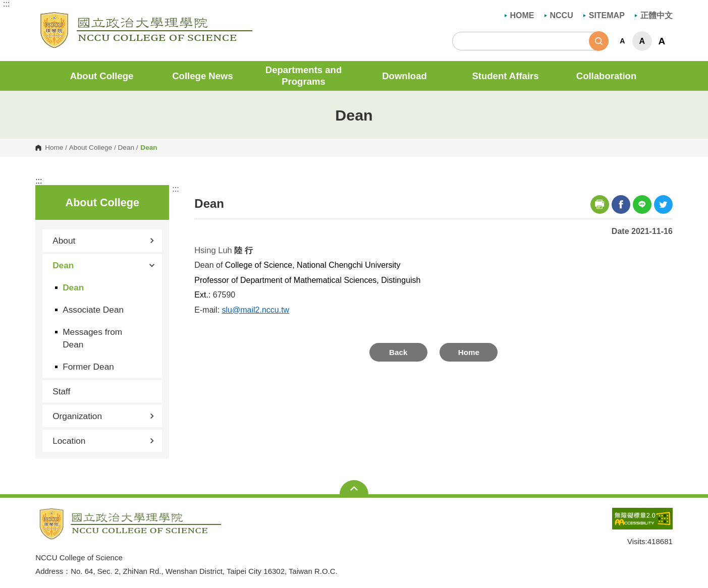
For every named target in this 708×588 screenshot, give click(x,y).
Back (398, 352)
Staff (61, 391)
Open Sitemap (354, 488)
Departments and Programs (304, 76)
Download (404, 76)
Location (103, 441)
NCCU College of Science (43, 17)
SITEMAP (604, 15)
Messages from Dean (92, 338)
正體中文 (654, 15)
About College (102, 76)
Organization (103, 416)
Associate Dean (93, 310)
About (103, 241)
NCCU (559, 15)
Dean (126, 148)
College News (203, 76)
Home (54, 148)
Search (599, 41)
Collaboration (607, 76)
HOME (520, 15)
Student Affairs (505, 76)
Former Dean (88, 367)
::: (6, 4)
